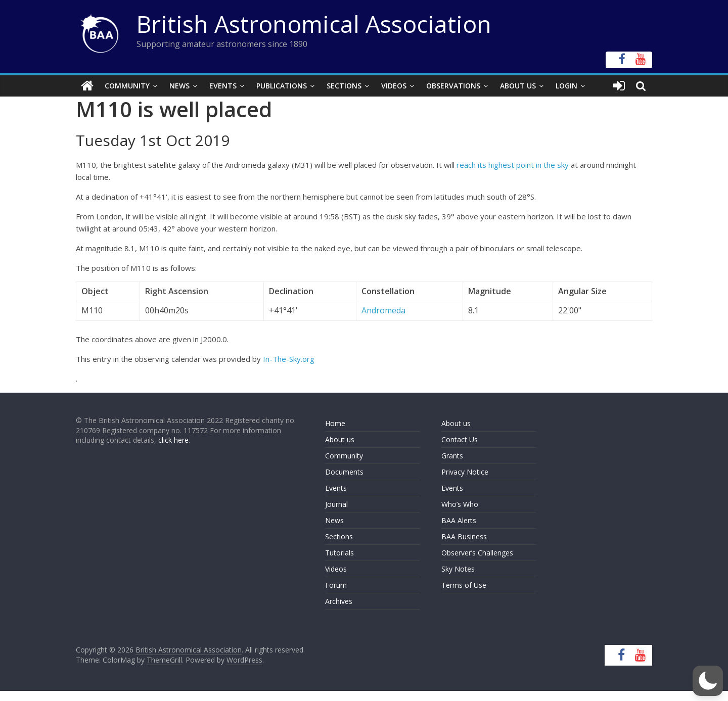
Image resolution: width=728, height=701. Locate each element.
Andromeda (383, 310)
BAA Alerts (459, 520)
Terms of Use (464, 585)
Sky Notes (458, 569)
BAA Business (464, 536)
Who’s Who (460, 504)
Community (127, 86)
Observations (453, 86)
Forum (336, 585)
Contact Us (460, 439)
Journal (336, 504)
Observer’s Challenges (477, 553)
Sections (344, 86)
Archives (339, 601)
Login (566, 86)
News (179, 86)
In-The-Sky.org (289, 359)
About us (340, 439)
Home (335, 423)
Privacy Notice (465, 472)
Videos (394, 86)
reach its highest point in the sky (513, 165)
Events (223, 86)
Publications (282, 86)
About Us (518, 86)
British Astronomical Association (314, 24)
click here (173, 440)
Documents (344, 472)
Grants (452, 456)
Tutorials (339, 553)
